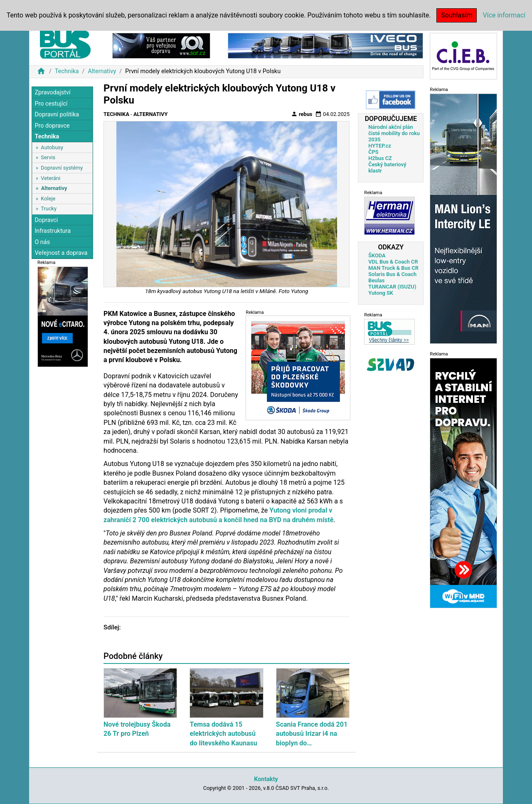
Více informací (504, 15)
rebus (302, 114)
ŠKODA (377, 255)
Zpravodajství (52, 92)
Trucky (49, 208)
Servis (48, 157)
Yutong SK (381, 293)
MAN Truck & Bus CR (393, 268)
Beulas (376, 280)
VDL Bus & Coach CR (393, 262)
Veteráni (50, 178)
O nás (42, 242)
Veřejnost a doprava (61, 253)
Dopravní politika (57, 115)
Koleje (48, 199)
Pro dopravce (52, 126)
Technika (67, 71)
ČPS (373, 152)
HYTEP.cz (380, 146)
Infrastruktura (53, 231)
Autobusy (52, 147)
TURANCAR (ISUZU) (392, 287)
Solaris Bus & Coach (392, 274)
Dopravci (46, 220)
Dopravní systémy (62, 168)
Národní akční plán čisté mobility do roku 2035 (394, 133)
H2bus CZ (380, 158)
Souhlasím (457, 15)
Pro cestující (51, 104)
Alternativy (102, 71)
